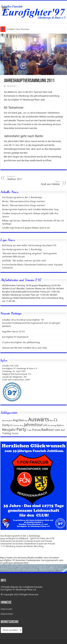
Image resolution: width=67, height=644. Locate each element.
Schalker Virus (14, 29)
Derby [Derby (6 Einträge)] (6, 425)
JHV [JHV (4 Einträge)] (45, 425)
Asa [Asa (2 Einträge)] (26, 421)
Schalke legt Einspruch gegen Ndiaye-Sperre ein (26, 228)
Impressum (6, 609)
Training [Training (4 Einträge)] (6, 433)
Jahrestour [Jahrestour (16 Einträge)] (33, 425)
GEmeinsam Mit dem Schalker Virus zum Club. (25, 348)
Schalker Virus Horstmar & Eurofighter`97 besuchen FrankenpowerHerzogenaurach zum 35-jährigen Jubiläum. (31, 323)
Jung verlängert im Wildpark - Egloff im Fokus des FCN (27, 538)
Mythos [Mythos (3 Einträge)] (60, 425)
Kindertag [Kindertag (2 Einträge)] (52, 426)
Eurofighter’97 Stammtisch (15, 337)
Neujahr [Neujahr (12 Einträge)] (9, 430)
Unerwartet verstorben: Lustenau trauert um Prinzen (26, 541)
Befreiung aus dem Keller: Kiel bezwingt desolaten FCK (29, 245)
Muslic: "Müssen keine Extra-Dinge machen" (24, 201)
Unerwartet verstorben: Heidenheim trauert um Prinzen (28, 544)
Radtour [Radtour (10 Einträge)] (48, 430)
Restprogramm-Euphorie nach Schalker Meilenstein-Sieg (30, 209)
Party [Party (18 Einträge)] (21, 429)
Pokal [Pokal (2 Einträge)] (29, 430)
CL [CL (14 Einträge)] (56, 420)
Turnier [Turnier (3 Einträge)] (15, 433)
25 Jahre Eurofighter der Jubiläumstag (21, 342)
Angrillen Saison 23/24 (13, 332)
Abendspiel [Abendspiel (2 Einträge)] (7, 421)
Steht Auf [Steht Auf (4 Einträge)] (60, 430)
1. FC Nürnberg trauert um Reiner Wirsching (22, 546)
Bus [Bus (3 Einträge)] (51, 420)
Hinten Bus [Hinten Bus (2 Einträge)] (18, 426)
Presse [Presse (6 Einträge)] (36, 430)
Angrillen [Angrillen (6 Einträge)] (18, 420)
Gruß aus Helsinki (42, 183)
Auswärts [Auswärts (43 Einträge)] (39, 419)
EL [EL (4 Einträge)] (12, 425)
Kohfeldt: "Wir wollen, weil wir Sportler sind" (24, 261)
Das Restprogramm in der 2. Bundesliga (22, 197)
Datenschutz (7, 614)
